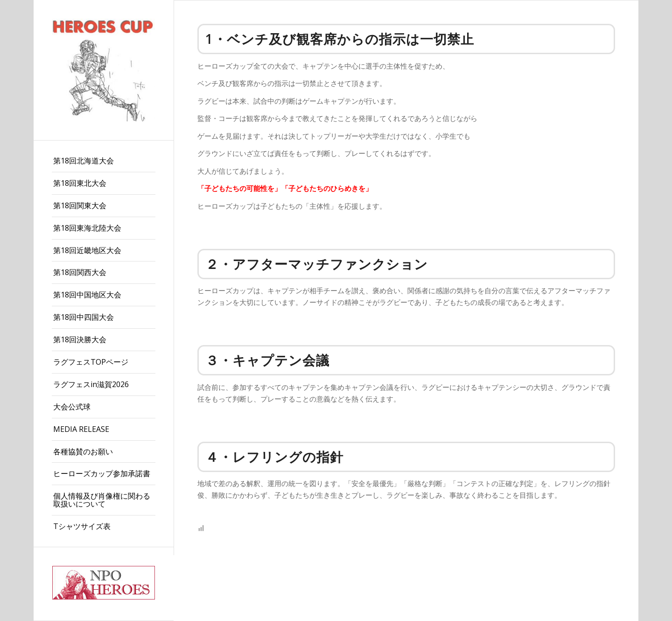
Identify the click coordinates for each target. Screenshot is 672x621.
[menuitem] (104, 161)
